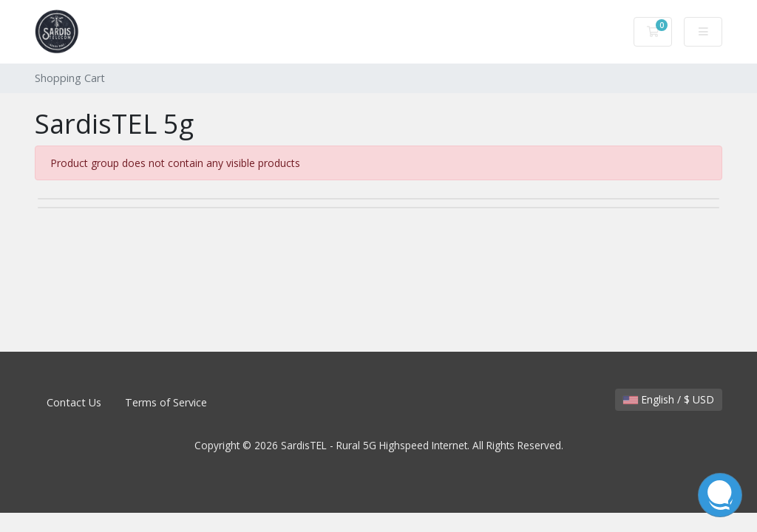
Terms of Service (166, 402)
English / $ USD (669, 399)
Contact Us (74, 402)
